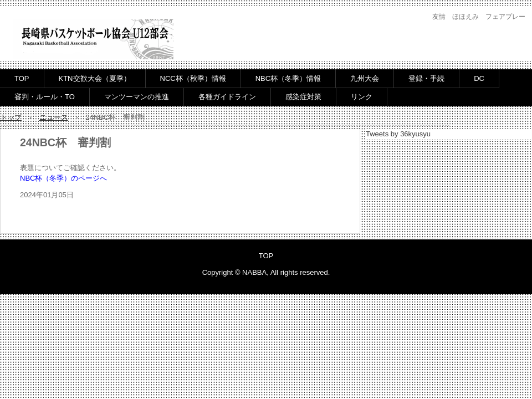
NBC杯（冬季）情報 (288, 78)
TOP (22, 78)
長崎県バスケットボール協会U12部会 (93, 40)
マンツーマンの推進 (137, 97)
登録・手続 (426, 78)
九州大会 (365, 78)
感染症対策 (303, 97)
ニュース (54, 117)
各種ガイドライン (227, 97)
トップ (11, 117)
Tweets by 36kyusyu (398, 134)
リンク (362, 97)
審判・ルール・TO (45, 97)
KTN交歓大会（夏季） (95, 78)
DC (479, 78)
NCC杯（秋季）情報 (193, 78)
